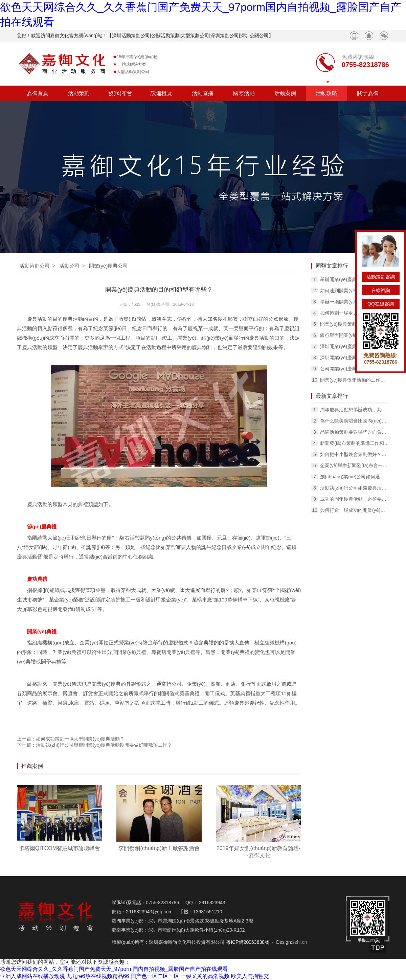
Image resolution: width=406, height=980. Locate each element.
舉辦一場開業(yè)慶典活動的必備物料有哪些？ (355, 302)
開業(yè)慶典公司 (109, 266)
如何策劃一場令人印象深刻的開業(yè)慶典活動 (355, 313)
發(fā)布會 (120, 93)
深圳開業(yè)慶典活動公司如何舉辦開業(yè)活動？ (355, 346)
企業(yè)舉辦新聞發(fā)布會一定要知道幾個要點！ (355, 465)
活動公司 (69, 266)
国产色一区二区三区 (155, 976)
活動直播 (203, 93)
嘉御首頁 (38, 93)
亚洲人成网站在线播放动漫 (32, 976)
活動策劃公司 (35, 266)
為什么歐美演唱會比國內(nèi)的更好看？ (355, 421)
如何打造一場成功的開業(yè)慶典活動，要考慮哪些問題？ (355, 510)
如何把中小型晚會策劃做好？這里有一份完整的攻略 (355, 454)
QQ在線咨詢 (381, 304)
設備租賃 (161, 93)
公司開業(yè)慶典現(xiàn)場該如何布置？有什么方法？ (355, 369)
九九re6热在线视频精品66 (98, 976)
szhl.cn (300, 942)
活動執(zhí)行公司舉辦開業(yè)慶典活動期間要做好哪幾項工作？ (104, 745)
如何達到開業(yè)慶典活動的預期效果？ (355, 291)
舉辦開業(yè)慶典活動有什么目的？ (355, 279)
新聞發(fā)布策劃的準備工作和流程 (355, 443)
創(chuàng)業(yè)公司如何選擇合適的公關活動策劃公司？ (355, 477)
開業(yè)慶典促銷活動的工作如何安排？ (355, 380)
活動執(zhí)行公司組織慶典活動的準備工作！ (355, 488)
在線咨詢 (381, 290)
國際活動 (244, 93)
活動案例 (285, 93)
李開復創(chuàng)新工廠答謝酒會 (159, 848)
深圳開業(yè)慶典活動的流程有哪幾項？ (355, 358)
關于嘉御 (368, 93)
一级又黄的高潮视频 (205, 976)
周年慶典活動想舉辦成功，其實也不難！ (355, 410)
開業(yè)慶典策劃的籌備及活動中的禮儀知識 (355, 324)
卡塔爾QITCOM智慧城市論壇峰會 (60, 848)
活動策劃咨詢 (381, 277)
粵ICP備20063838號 (248, 942)
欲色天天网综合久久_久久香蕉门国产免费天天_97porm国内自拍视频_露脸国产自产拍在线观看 (114, 969)
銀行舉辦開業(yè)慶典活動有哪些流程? (355, 335)
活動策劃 (79, 93)
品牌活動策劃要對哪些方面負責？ (355, 432)
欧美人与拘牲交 (250, 976)
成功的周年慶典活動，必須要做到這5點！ (355, 499)
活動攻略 (326, 93)
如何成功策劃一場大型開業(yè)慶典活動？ (80, 739)
